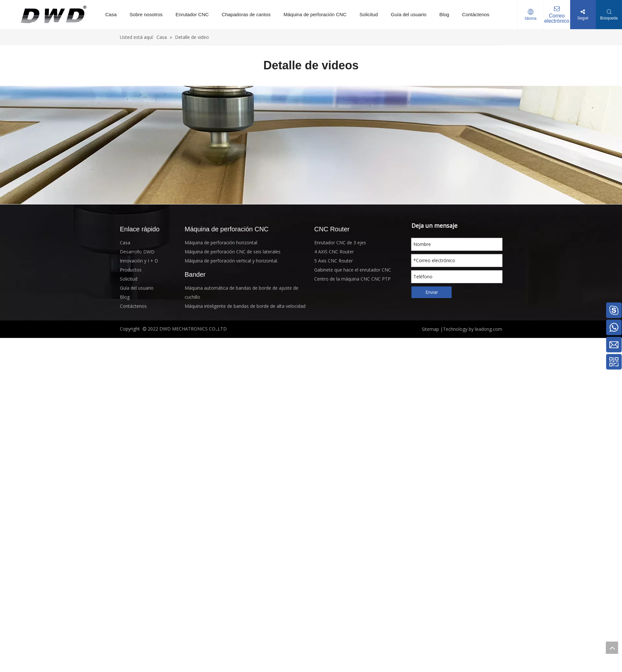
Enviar (432, 292)
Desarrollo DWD (137, 252)
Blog (444, 14)
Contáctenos (476, 14)
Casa (111, 14)
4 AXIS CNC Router (334, 252)
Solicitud (369, 14)
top (612, 648)
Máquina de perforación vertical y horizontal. (231, 261)
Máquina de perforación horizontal (221, 243)
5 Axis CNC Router (334, 261)
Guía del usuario (409, 14)
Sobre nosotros (146, 14)
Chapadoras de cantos (246, 14)
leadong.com (488, 329)
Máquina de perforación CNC (315, 14)
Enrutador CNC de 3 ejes (340, 243)
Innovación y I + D (139, 261)
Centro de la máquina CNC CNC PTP (352, 279)
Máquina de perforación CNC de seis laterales (233, 252)
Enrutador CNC (192, 14)
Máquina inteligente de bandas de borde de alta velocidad (245, 306)
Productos (131, 270)
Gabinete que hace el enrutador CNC (353, 270)
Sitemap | (432, 329)
